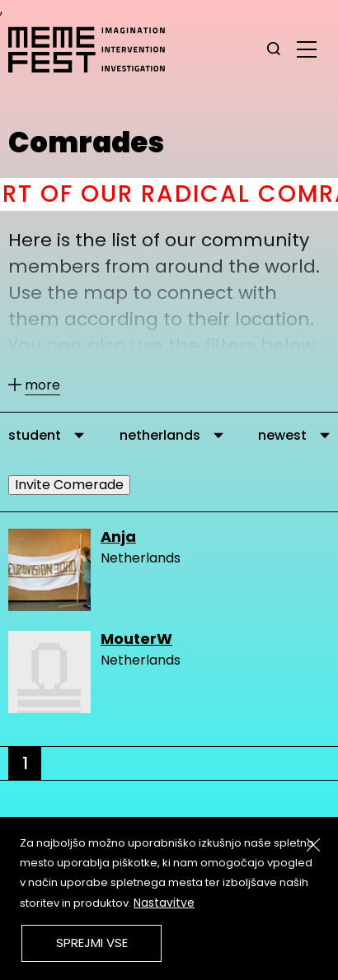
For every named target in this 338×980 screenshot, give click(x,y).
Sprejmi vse (92, 943)
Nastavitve (164, 903)
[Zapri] (313, 845)
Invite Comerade (69, 485)
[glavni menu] (307, 49)
